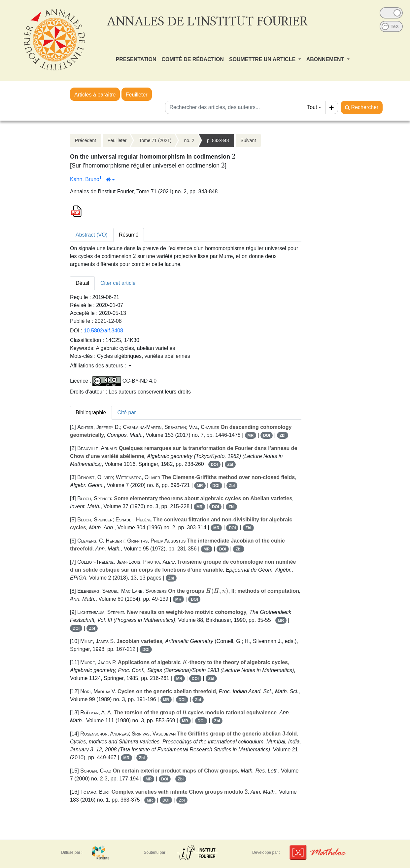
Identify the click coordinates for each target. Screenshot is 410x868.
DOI (267, 435)
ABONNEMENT (326, 59)
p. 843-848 (218, 140)
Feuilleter (137, 95)
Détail (82, 283)
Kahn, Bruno (85, 179)
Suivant (248, 140)
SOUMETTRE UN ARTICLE (263, 59)
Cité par (127, 413)
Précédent (85, 140)
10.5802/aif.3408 (103, 331)
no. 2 (189, 140)
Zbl (283, 435)
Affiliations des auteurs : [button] (101, 366)
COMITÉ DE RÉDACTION (192, 59)
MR (251, 435)
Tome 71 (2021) (155, 140)
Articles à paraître (95, 95)
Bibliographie (91, 413)
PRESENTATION (136, 59)
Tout (312, 107)
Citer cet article (118, 283)
